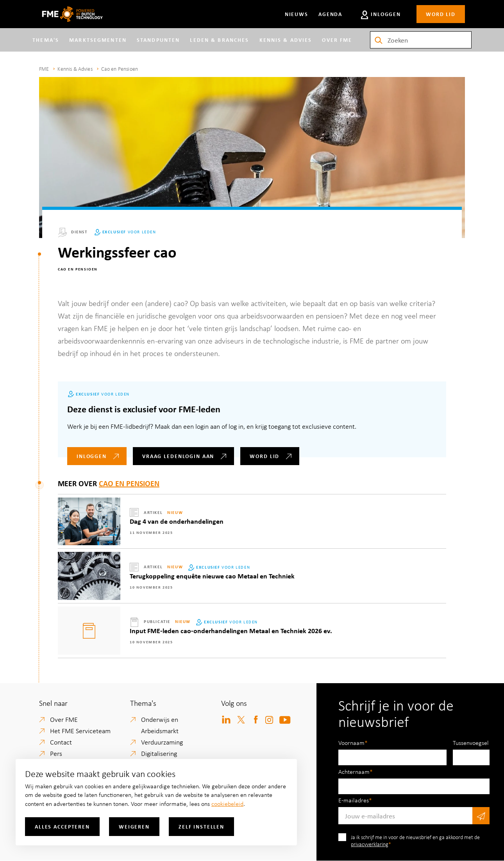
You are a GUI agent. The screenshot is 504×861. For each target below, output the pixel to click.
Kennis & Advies (278, 41)
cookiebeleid (227, 804)
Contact (61, 742)
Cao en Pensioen (120, 69)
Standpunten (165, 41)
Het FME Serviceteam (80, 730)
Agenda (328, 14)
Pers (56, 753)
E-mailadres (354, 800)
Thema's (52, 41)
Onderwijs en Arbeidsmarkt (160, 725)
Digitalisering (159, 753)
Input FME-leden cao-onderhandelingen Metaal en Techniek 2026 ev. (231, 630)
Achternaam (354, 771)
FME (44, 69)
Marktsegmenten (105, 41)
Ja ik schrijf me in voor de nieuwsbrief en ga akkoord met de (415, 840)
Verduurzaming (162, 742)
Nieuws (295, 14)
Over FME (332, 41)
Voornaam (351, 743)
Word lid (441, 14)
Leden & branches (212, 41)
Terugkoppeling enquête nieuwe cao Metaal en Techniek (212, 576)
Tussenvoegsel (471, 743)
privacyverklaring (370, 844)
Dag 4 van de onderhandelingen (177, 521)
